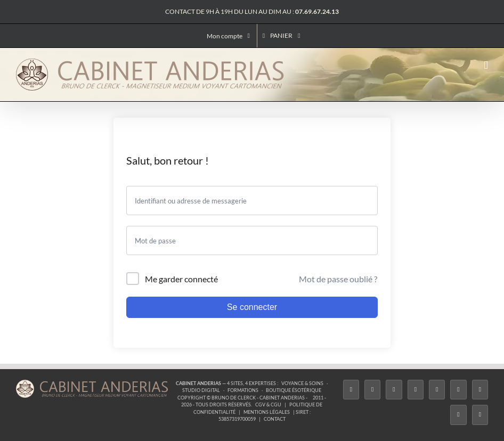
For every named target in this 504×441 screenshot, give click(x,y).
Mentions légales (267, 412)
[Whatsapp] (458, 415)
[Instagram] (394, 390)
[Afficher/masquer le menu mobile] (486, 65)
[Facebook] (351, 390)
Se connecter (252, 307)
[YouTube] (458, 390)
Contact (275, 419)
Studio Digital (201, 390)
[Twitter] (372, 390)
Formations (243, 390)
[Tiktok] (416, 390)
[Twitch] (437, 390)
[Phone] (480, 415)
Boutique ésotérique (294, 390)
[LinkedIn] (480, 390)
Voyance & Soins (302, 383)
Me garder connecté (181, 279)
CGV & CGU (268, 405)
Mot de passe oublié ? (338, 279)
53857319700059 (237, 419)
